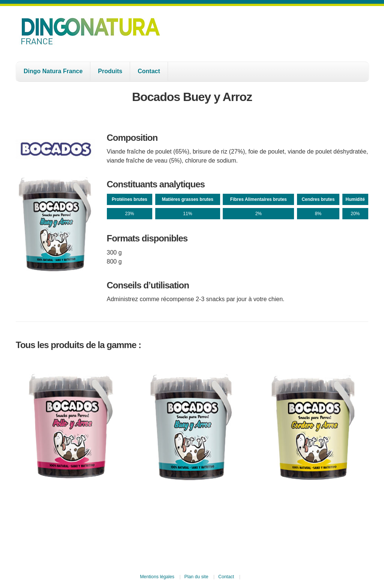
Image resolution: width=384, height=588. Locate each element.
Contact (149, 71)
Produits (110, 71)
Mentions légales (157, 577)
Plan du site (196, 577)
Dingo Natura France (53, 71)
